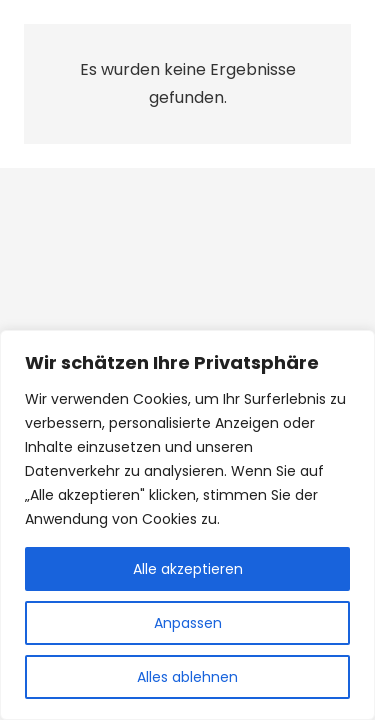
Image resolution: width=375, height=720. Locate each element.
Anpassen (188, 623)
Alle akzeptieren (188, 569)
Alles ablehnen (187, 677)
